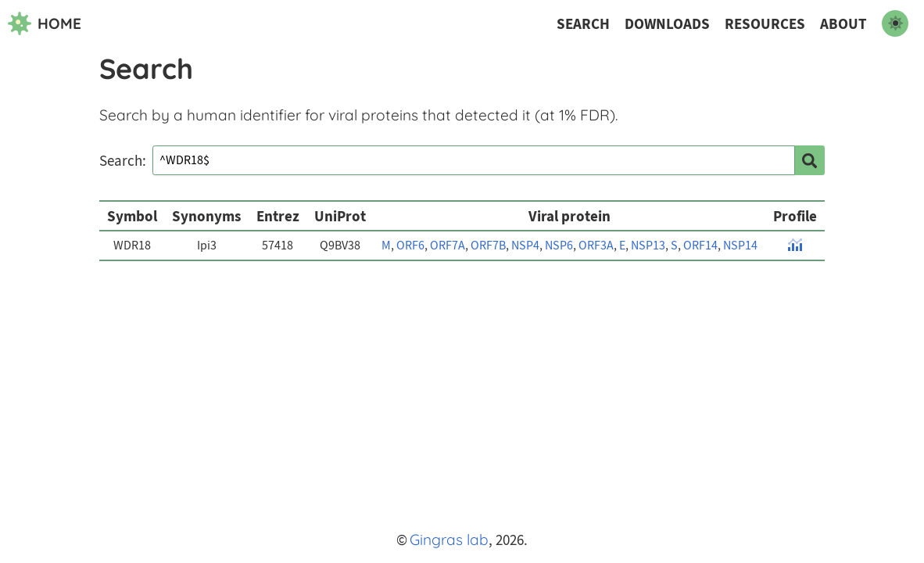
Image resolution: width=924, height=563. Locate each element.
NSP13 (648, 246)
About (843, 24)
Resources (765, 24)
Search (583, 24)
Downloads (667, 24)
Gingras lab (449, 540)
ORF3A (596, 246)
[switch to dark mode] (895, 23)
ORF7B (488, 246)
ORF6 (410, 246)
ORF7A (448, 246)
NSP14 (740, 246)
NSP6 (559, 246)
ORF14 (700, 246)
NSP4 (525, 246)
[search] (810, 160)
